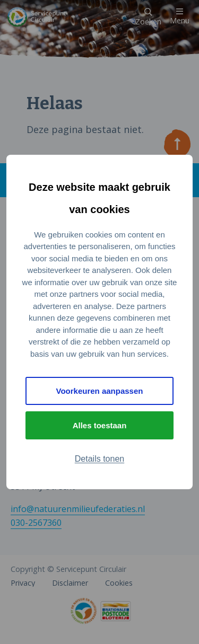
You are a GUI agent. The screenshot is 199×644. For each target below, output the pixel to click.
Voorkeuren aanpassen (100, 391)
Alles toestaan (100, 425)
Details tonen (99, 459)
